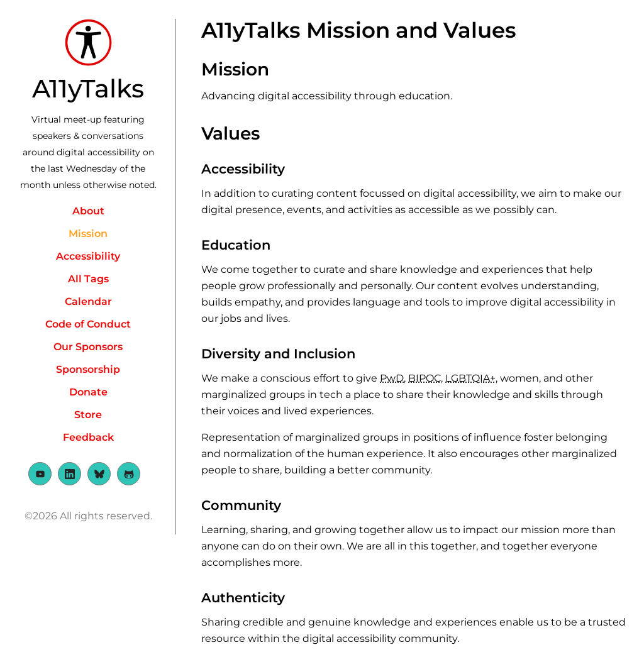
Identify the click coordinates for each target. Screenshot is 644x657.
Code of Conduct (88, 324)
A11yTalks (88, 88)
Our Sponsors (88, 347)
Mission (88, 234)
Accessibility (88, 256)
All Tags (88, 279)
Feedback (88, 437)
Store (88, 415)
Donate (88, 392)
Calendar (88, 301)
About (88, 211)
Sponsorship (88, 369)
